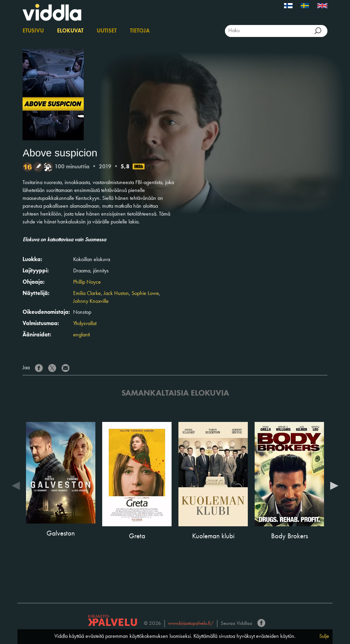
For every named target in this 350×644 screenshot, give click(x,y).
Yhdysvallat (85, 324)
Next (334, 485)
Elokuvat (70, 31)
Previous (16, 485)
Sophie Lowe (145, 294)
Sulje (324, 636)
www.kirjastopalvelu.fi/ (191, 624)
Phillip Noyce (87, 282)
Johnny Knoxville (91, 301)
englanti (82, 335)
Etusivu (33, 31)
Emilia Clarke (87, 294)
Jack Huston (116, 294)
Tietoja (140, 31)
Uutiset (107, 31)
